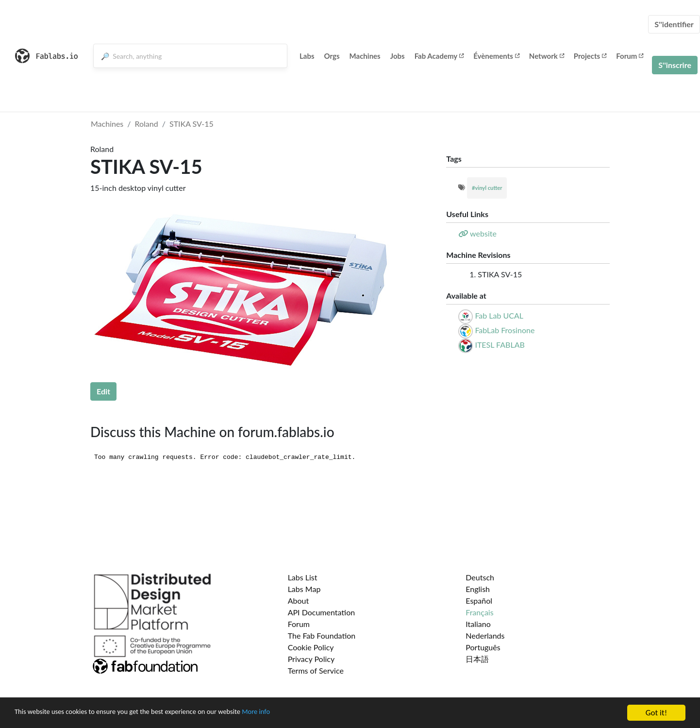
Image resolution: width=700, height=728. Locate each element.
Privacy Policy (311, 659)
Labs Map (304, 589)
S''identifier (674, 24)
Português (483, 647)
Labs (307, 56)
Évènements (496, 56)
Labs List (303, 577)
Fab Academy (439, 56)
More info (299, 714)
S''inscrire (675, 65)
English (478, 589)
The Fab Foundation (322, 635)
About (299, 601)
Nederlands (485, 635)
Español (479, 601)
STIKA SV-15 (192, 124)
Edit (103, 391)
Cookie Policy (311, 647)
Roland (147, 124)
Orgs (332, 56)
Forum (630, 56)
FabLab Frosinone (505, 330)
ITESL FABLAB (500, 345)
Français (479, 612)
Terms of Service (316, 670)
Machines (365, 56)
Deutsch (480, 577)
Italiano (478, 624)
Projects (590, 56)
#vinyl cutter (487, 188)
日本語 (477, 659)
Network (547, 56)
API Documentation (322, 612)
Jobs (398, 56)
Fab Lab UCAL (499, 315)
